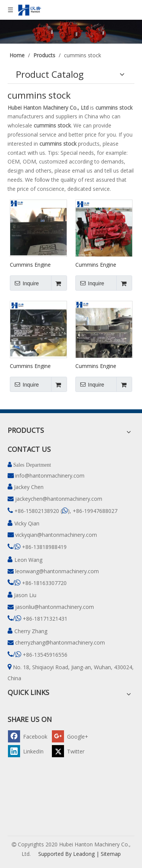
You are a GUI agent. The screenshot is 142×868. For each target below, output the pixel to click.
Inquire (24, 283)
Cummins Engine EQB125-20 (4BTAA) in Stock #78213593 (38, 366)
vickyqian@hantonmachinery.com (56, 535)
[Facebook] (29, 736)
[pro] (71, 32)
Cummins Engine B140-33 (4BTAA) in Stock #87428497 (100, 264)
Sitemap (111, 854)
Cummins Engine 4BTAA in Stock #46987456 (96, 366)
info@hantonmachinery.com (50, 476)
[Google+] (73, 736)
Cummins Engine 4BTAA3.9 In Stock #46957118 (33, 264)
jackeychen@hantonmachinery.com (59, 499)
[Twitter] (73, 751)
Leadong (84, 854)
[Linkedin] (29, 751)
